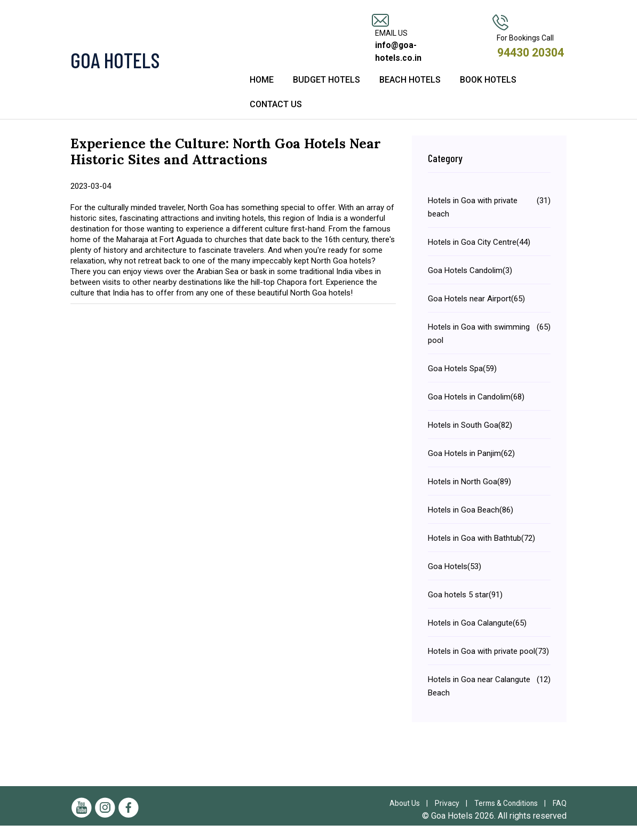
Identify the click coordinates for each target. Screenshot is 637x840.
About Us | (409, 818)
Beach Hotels (410, 94)
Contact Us (276, 119)
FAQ (560, 818)
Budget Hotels (327, 94)
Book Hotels (488, 94)
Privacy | (451, 818)
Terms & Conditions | (511, 818)
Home (262, 94)
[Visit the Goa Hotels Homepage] (148, 67)
